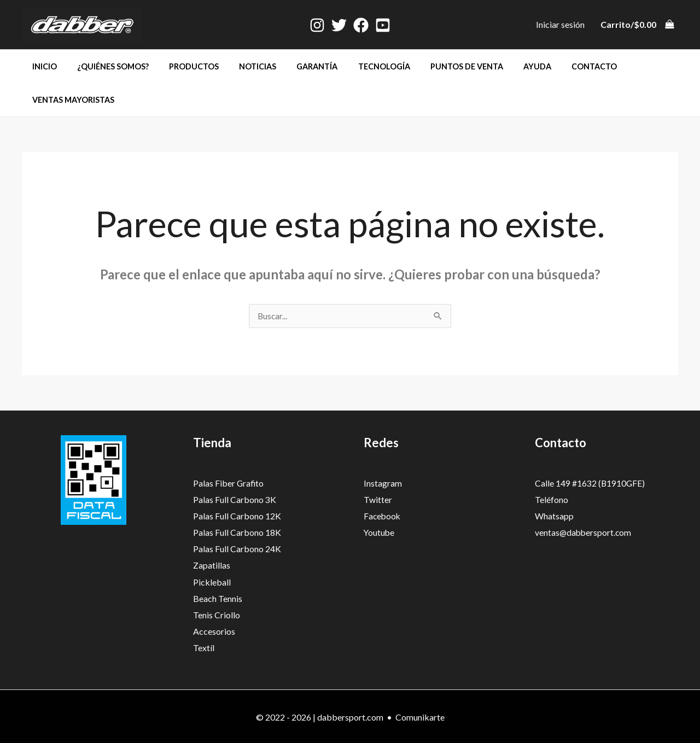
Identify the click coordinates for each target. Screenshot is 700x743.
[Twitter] (339, 25)
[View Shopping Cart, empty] (637, 25)
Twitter (378, 500)
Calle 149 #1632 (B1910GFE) (590, 484)
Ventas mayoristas (71, 100)
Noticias (242, 66)
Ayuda (503, 66)
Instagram (383, 484)
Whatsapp (554, 516)
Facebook (383, 516)
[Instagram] (317, 25)
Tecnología (358, 66)
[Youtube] (383, 25)
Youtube (380, 532)
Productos (182, 66)
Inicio (42, 66)
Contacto (555, 66)
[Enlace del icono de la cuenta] (560, 25)
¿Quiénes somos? (106, 66)
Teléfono (552, 500)
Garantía (297, 66)
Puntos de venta (437, 66)
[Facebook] (361, 25)
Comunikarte (420, 715)
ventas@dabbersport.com (584, 532)
